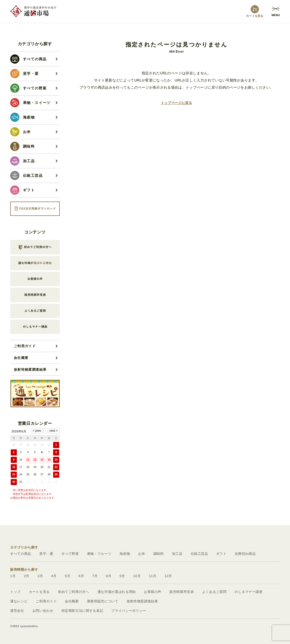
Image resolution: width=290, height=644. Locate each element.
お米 (142, 554)
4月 (54, 576)
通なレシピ (19, 601)
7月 (95, 576)
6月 (81, 576)
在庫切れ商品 (245, 554)
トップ (15, 592)
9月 (122, 576)
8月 (109, 576)
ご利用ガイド (25, 346)
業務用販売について (103, 601)
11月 (153, 576)
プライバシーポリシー (129, 611)
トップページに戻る (177, 103)
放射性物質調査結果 (30, 370)
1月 (13, 576)
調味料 (159, 554)
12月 (168, 576)
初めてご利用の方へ (74, 592)
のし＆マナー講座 (249, 592)
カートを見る (39, 592)
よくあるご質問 (214, 592)
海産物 (125, 554)
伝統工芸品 (199, 554)
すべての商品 (21, 554)
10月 (137, 576)
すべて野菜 (70, 554)
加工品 (177, 554)
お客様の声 (153, 592)
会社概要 (21, 358)
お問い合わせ (43, 611)
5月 (68, 576)
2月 (27, 576)
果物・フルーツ (99, 554)
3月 (40, 576)
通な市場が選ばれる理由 (117, 592)
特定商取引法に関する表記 (82, 611)
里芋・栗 (46, 554)
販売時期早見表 (182, 592)
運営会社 (17, 611)
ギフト (221, 554)
